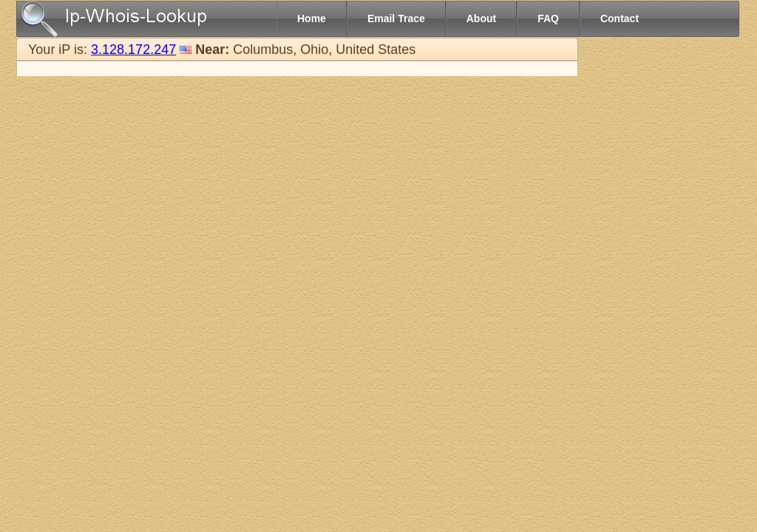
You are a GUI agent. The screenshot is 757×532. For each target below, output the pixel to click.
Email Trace (396, 18)
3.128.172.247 (133, 50)
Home (312, 18)
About (481, 18)
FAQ (548, 18)
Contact (619, 18)
